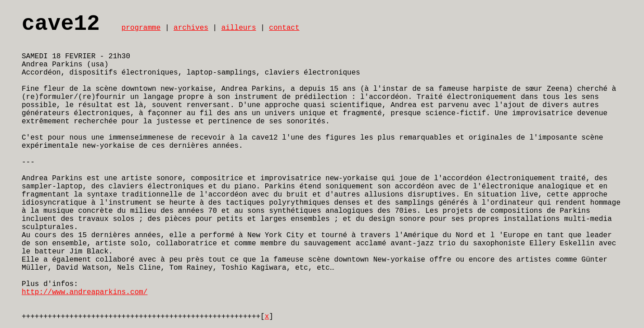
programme (141, 28)
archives (191, 28)
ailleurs (239, 28)
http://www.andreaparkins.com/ (85, 292)
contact (284, 28)
